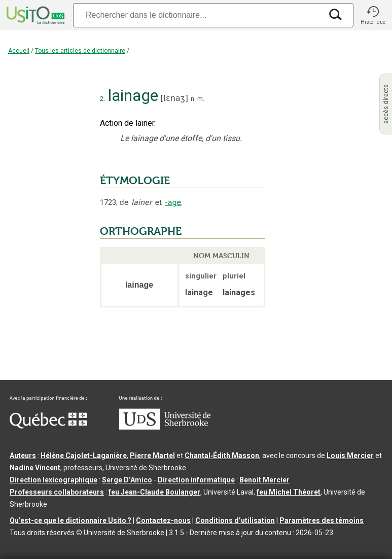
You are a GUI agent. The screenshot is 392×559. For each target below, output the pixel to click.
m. (201, 99)
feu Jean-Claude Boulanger (154, 492)
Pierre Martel (152, 456)
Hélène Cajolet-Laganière (84, 456)
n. (193, 99)
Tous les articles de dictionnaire (80, 51)
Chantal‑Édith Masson (222, 456)
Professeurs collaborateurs (57, 492)
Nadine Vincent (35, 468)
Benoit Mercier (264, 480)
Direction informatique (196, 480)
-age (173, 202)
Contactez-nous (163, 520)
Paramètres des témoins (322, 520)
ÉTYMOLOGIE (135, 181)
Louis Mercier (350, 456)
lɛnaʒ (174, 98)
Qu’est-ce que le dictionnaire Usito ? (70, 520)
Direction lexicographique (54, 480)
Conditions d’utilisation (235, 520)
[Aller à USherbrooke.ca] (165, 427)
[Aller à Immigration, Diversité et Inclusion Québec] (48, 426)
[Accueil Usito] (34, 15)
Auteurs (23, 456)
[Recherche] (198, 15)
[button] (373, 15)
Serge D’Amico (127, 480)
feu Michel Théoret (289, 492)
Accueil (19, 51)
